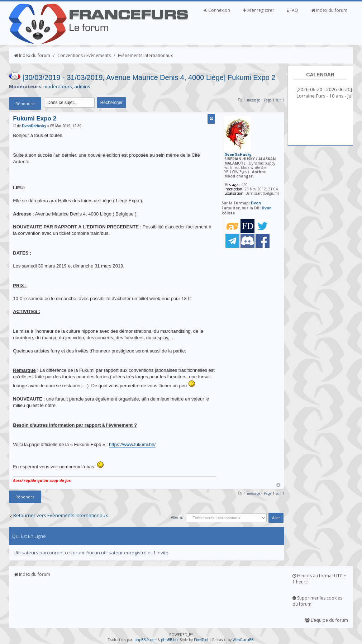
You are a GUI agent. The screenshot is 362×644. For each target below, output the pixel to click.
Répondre (25, 103)
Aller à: (177, 517)
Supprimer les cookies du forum (317, 601)
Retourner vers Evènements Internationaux (61, 515)
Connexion (217, 10)
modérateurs (58, 86)
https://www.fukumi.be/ (132, 444)
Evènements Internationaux (145, 55)
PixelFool (201, 640)
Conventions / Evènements (84, 55)
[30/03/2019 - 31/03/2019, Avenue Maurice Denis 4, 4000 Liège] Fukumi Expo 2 (149, 77)
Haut (278, 485)
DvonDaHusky (34, 126)
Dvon (256, 203)
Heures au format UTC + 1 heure (319, 579)
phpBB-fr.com (146, 640)
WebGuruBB (243, 640)
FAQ (293, 10)
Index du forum (329, 10)
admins (82, 86)
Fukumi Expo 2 (35, 119)
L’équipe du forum (327, 620)
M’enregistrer (259, 10)
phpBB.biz (170, 640)
